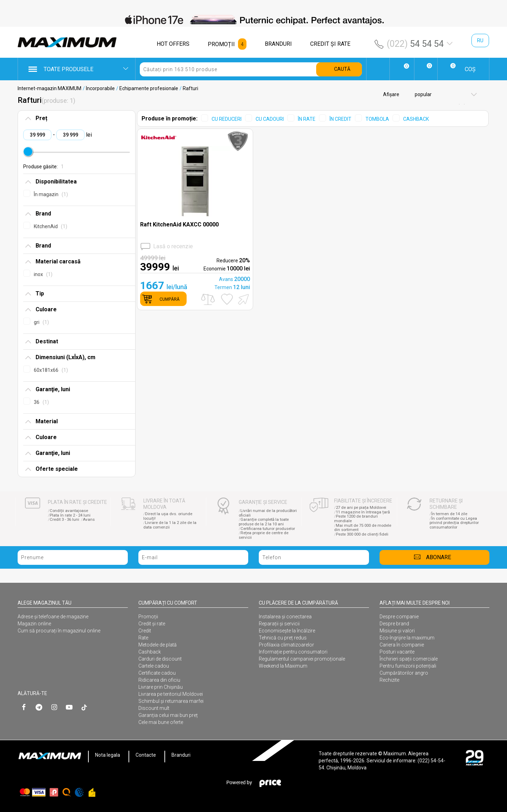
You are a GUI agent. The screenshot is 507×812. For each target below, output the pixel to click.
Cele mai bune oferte (161, 722)
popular (423, 94)
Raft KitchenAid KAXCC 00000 (179, 224)
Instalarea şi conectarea (285, 617)
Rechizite (389, 680)
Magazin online (34, 624)
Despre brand (394, 624)
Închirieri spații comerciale (409, 659)
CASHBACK (416, 119)
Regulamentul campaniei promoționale (302, 659)
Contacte (146, 755)
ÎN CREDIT (340, 119)
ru (480, 40)
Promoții (148, 617)
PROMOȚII (221, 44)
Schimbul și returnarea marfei (171, 701)
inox (43, 274)
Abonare (439, 557)
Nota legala (108, 755)
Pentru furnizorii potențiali (408, 666)
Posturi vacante (397, 652)
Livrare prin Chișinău (161, 687)
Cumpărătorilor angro (404, 673)
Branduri (181, 755)
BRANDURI (278, 44)
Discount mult (154, 708)
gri (41, 322)
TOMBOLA (377, 119)
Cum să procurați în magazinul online (59, 631)
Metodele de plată (158, 645)
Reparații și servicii (279, 624)
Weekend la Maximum (283, 666)
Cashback (150, 652)
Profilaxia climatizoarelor (286, 645)
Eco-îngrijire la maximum (407, 638)
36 (41, 402)
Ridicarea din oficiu (159, 680)
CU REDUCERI (227, 119)
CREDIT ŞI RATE (330, 44)
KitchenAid (51, 226)
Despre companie (399, 617)
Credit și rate (152, 624)
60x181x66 (51, 370)
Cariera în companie (402, 645)
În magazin (51, 194)
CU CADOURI (270, 119)
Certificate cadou (157, 673)
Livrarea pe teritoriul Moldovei (171, 694)
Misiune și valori (397, 631)
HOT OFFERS (173, 44)
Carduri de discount (160, 659)
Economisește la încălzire (287, 631)
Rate (143, 638)
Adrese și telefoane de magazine (53, 617)
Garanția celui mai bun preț (168, 715)
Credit (145, 631)
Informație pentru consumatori (293, 652)
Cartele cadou (154, 666)
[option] (254, 20)
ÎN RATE (307, 119)
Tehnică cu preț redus (283, 638)
